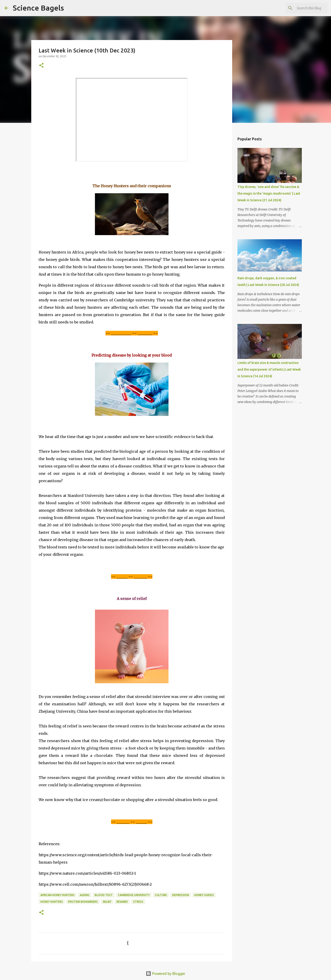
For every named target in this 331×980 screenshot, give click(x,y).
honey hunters (52, 902)
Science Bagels (38, 8)
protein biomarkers (83, 902)
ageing (85, 895)
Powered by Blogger (165, 974)
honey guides (204, 895)
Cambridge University (134, 895)
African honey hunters (57, 895)
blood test (104, 895)
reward (122, 902)
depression (181, 895)
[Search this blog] (303, 8)
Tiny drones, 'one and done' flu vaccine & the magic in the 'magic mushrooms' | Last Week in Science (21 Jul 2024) (269, 193)
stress (138, 902)
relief (107, 902)
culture (161, 895)
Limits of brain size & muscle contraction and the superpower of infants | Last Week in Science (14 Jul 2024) (269, 369)
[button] (41, 66)
